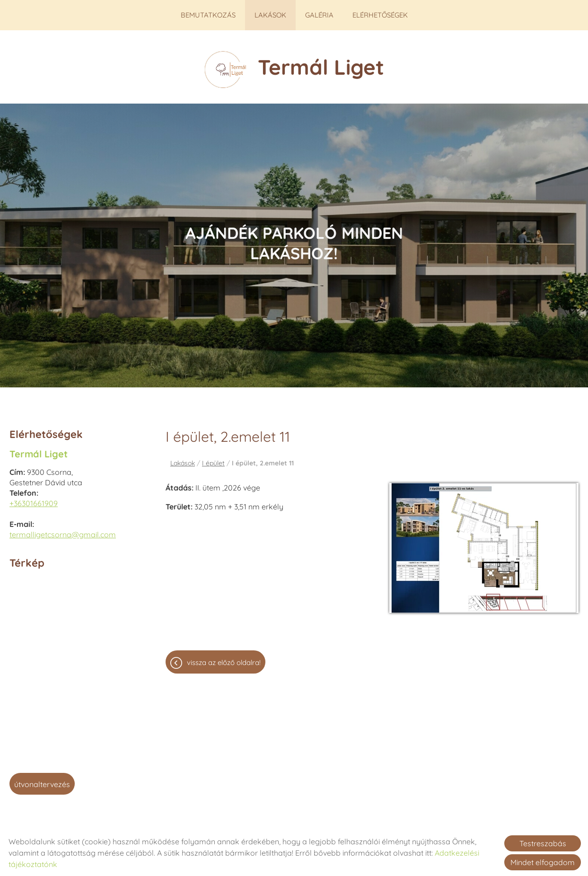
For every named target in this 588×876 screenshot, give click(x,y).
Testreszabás (543, 843)
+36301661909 (34, 499)
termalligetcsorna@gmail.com (63, 530)
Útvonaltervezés (42, 780)
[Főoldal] (225, 65)
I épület (213, 458)
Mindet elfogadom (543, 862)
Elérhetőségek (380, 15)
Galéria (319, 15)
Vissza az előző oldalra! (224, 658)
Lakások (270, 15)
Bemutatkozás (208, 15)
